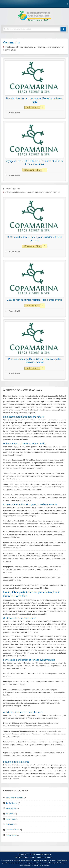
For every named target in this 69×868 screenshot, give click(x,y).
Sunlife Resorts (12, 803)
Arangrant (10, 814)
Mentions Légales (37, 857)
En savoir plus (44, 865)
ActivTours (10, 825)
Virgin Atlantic (11, 808)
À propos (49, 857)
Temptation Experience (14, 797)
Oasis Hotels (11, 819)
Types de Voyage (22, 857)
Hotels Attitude (11, 835)
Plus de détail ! (13, 113)
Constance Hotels (13, 830)
